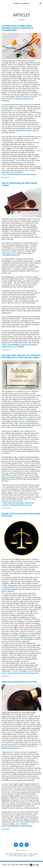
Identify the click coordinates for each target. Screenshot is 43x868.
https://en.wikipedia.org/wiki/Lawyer (17, 826)
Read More (7, 177)
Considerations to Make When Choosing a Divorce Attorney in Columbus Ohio (17, 28)
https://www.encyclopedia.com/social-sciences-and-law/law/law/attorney (18, 504)
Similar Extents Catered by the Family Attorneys (21, 515)
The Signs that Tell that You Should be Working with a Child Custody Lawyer (21, 356)
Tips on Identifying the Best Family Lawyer (19, 184)
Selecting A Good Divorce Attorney (19, 682)
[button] (3, 3)
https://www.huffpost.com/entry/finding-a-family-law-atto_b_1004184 (20, 346)
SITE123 (20, 856)
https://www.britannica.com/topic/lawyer (19, 174)
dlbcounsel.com (32, 808)
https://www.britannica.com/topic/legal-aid (20, 673)
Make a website (28, 856)
